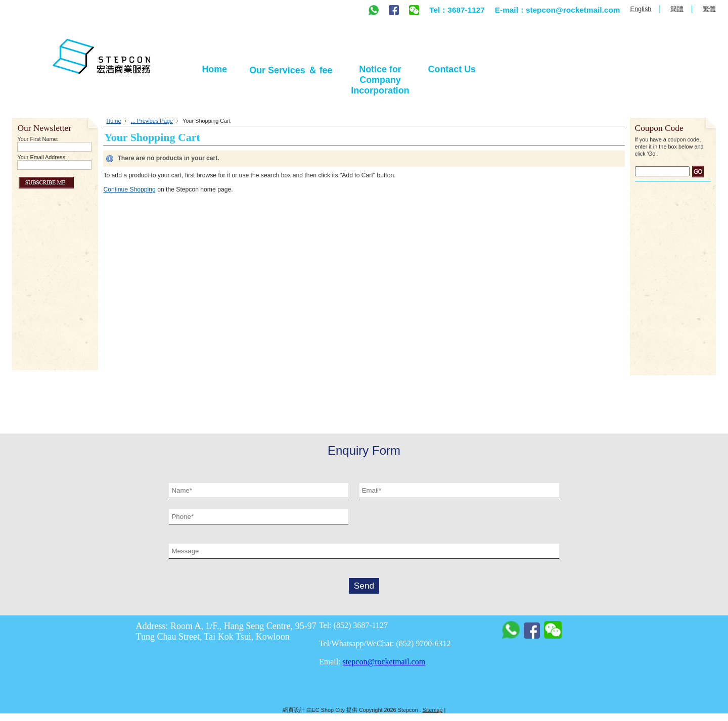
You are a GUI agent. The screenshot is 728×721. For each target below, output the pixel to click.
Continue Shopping (129, 189)
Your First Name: (38, 139)
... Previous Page (152, 121)
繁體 (709, 9)
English (641, 9)
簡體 (677, 9)
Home (113, 121)
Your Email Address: (42, 157)
